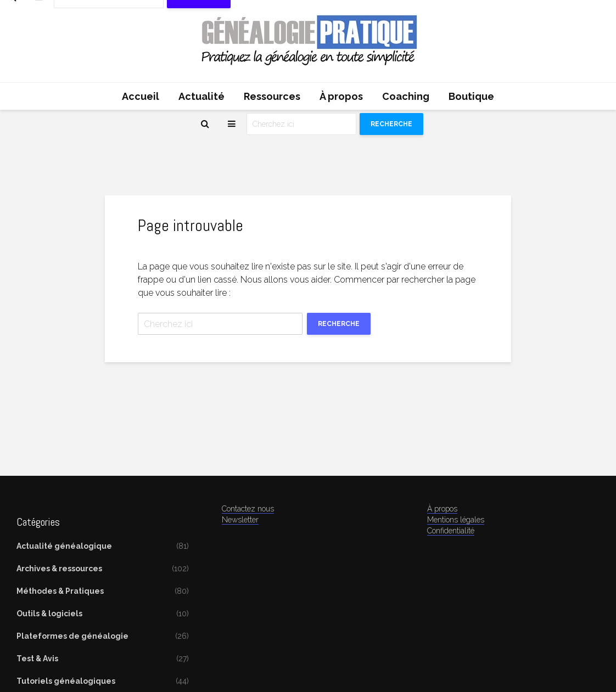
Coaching (406, 96)
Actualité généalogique (64, 546)
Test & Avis (37, 659)
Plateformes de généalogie (72, 636)
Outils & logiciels (49, 614)
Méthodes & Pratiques (60, 591)
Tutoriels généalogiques (66, 681)
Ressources (272, 96)
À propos (341, 96)
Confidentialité (451, 531)
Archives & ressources (59, 569)
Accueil (141, 96)
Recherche (391, 124)
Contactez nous (248, 509)
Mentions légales (456, 520)
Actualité (201, 96)
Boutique (471, 96)
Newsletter (240, 520)
